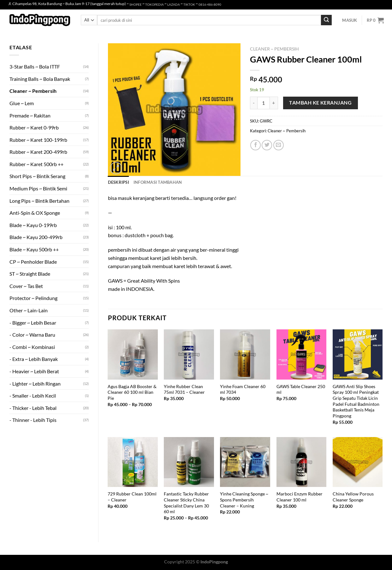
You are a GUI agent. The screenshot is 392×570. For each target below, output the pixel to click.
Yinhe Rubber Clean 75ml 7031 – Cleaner (184, 389)
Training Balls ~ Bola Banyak (40, 79)
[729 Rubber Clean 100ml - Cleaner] (133, 462)
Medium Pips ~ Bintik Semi (38, 188)
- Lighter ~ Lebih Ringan (35, 384)
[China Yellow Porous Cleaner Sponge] (358, 462)
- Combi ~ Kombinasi (32, 347)
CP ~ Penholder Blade (33, 262)
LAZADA (174, 5)
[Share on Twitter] (267, 145)
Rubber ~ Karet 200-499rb (38, 152)
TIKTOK (189, 5)
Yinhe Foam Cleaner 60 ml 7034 (243, 389)
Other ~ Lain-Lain (29, 310)
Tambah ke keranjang (320, 103)
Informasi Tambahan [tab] (158, 182)
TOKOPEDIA (154, 5)
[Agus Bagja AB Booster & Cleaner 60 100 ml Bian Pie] (133, 354)
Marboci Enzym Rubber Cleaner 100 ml (300, 497)
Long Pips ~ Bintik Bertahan (39, 201)
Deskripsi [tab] (119, 182)
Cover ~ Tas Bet (26, 286)
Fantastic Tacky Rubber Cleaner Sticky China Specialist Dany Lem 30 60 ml (186, 503)
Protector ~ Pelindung (33, 298)
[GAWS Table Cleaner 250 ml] (302, 354)
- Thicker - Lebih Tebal (33, 408)
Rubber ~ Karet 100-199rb (38, 140)
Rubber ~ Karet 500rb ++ (36, 164)
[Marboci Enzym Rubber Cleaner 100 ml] (302, 462)
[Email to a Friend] (279, 145)
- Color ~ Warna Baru (32, 335)
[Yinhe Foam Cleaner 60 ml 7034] (245, 354)
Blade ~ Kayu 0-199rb (33, 225)
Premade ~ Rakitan (30, 115)
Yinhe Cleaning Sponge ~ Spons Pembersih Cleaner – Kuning (244, 500)
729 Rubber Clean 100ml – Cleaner (132, 497)
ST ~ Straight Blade (30, 274)
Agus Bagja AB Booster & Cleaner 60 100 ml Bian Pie (132, 392)
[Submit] (326, 20)
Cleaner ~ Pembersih (33, 91)
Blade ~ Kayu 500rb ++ (34, 249)
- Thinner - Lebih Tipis (33, 420)
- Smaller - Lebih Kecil (33, 396)
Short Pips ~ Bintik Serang (37, 176)
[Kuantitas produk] (264, 103)
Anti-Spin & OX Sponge (35, 213)
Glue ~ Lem (22, 103)
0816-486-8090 (210, 5)
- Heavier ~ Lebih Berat (34, 371)
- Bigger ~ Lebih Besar (33, 323)
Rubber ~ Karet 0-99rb (34, 127)
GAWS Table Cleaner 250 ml (301, 389)
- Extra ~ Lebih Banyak (34, 359)
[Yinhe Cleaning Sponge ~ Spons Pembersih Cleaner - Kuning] (245, 462)
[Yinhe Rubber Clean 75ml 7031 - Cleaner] (189, 354)
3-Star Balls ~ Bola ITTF (35, 66)
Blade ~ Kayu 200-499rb (36, 237)
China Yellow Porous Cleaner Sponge (353, 497)
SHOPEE (136, 5)
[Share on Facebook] (255, 145)
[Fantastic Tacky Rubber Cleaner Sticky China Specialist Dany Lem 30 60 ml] (189, 462)
